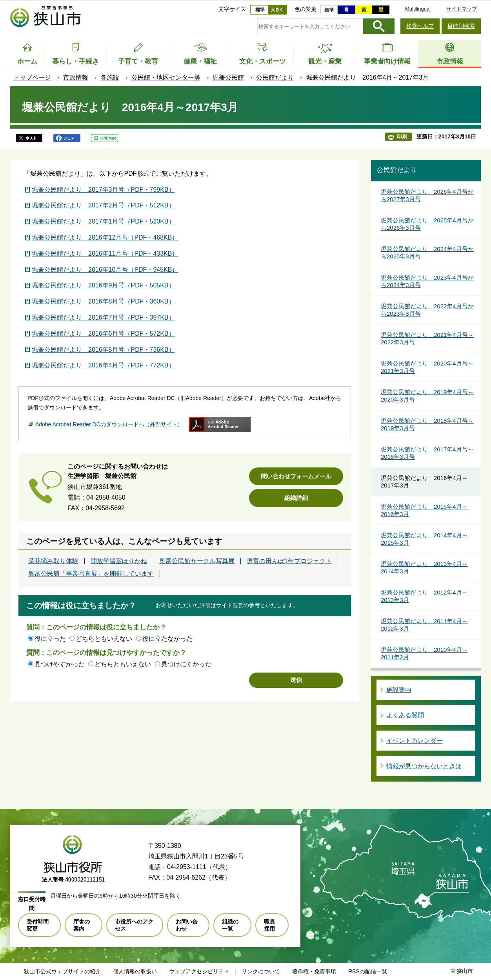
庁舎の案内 (82, 925)
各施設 (110, 77)
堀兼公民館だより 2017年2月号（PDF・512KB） (103, 205)
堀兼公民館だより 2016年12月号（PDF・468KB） (105, 237)
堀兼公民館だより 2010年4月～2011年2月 (424, 654)
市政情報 (76, 77)
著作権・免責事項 (314, 971)
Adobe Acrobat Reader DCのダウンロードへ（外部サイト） (109, 424)
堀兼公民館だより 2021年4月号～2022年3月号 (427, 339)
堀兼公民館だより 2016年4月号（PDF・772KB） (103, 365)
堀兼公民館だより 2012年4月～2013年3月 (424, 596)
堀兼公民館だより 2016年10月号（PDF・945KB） (105, 270)
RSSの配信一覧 (368, 971)
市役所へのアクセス (134, 925)
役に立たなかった (167, 639)
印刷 (402, 137)
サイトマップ (462, 9)
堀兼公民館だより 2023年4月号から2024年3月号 (427, 281)
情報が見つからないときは (424, 766)
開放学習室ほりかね (119, 561)
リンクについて (261, 971)
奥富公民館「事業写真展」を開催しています (91, 574)
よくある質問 (405, 715)
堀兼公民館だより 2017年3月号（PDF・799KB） (103, 190)
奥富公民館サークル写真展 (197, 561)
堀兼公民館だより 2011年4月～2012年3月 (424, 625)
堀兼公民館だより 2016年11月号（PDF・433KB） (105, 254)
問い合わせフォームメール (296, 476)
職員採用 (269, 925)
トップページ (32, 77)
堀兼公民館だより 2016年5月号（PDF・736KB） (103, 350)
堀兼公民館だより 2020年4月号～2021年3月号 (427, 367)
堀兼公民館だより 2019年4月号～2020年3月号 (427, 396)
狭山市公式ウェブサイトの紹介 (62, 971)
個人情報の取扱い (135, 971)
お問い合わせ (187, 925)
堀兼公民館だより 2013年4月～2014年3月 (424, 568)
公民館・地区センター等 (166, 77)
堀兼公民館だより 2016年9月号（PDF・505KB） (103, 285)
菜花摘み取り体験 (53, 561)
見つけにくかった (186, 664)
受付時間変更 (38, 925)
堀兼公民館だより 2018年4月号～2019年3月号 (427, 425)
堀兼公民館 (228, 77)
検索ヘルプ (420, 26)
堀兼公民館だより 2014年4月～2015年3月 (424, 539)
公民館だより (275, 77)
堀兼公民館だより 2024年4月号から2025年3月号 (427, 253)
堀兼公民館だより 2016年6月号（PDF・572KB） (103, 334)
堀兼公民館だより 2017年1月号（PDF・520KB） (103, 221)
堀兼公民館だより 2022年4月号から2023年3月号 (427, 310)
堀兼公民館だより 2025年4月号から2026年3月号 (427, 224)
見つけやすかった (60, 664)
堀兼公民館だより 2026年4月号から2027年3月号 (427, 195)
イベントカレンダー (415, 741)
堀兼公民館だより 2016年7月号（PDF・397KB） (103, 317)
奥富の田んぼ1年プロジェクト (289, 561)
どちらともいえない (104, 639)
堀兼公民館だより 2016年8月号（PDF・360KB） (103, 301)
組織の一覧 (230, 925)
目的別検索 (461, 26)
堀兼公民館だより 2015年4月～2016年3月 (424, 510)
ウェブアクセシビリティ (199, 971)
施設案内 (399, 690)
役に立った (50, 639)
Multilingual (418, 9)
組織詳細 (296, 498)
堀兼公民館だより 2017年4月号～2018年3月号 (427, 453)
